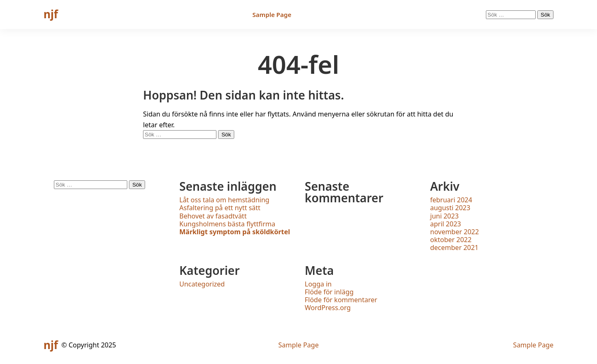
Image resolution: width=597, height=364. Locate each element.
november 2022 (455, 232)
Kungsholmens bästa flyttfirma (228, 224)
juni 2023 (445, 216)
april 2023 (446, 224)
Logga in (318, 284)
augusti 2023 (450, 208)
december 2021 (455, 248)
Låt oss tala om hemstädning (224, 200)
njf (51, 14)
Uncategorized (202, 284)
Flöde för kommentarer (341, 300)
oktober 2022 (451, 240)
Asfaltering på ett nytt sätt (220, 208)
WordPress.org (328, 308)
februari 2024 (451, 200)
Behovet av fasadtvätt (213, 216)
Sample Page (272, 15)
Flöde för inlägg (329, 292)
